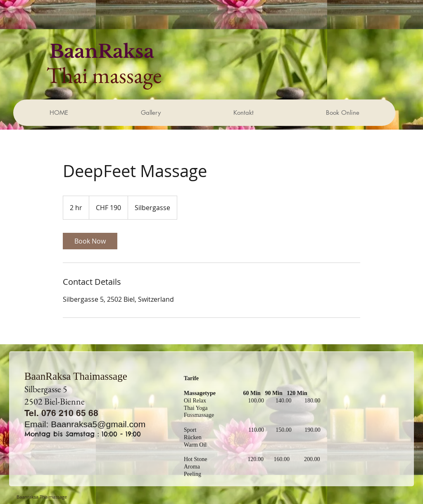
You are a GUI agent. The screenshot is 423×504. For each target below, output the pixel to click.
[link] (90, 241)
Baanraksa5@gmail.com (98, 424)
